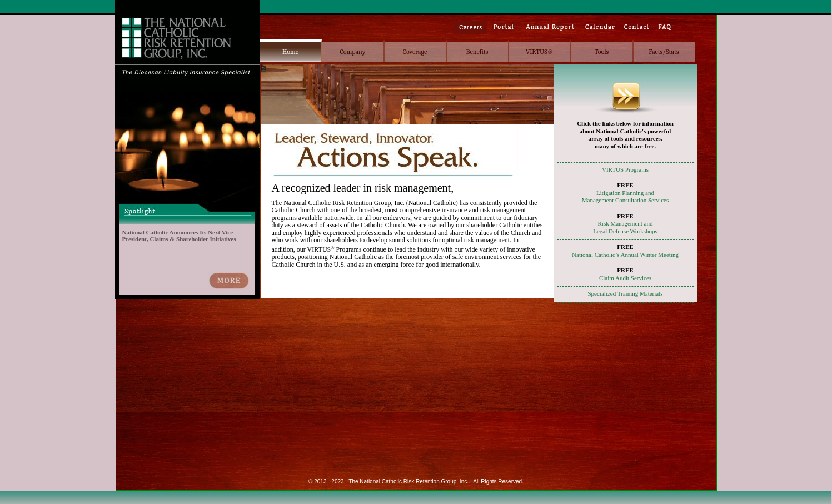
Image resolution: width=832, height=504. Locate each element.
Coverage (415, 52)
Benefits (477, 52)
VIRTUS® (539, 52)
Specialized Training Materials (625, 293)
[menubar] (477, 51)
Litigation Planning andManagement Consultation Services (625, 197)
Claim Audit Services (625, 278)
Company (352, 52)
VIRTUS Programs (625, 169)
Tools (602, 52)
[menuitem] (291, 51)
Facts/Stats (664, 52)
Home (290, 52)
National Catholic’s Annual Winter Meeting (625, 255)
